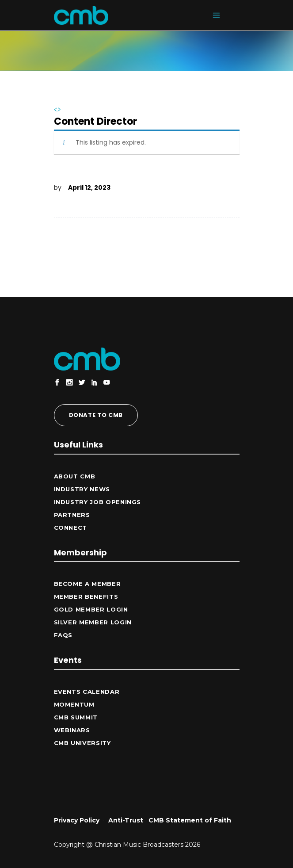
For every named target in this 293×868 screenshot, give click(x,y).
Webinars (72, 730)
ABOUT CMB (75, 476)
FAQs (63, 635)
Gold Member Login (91, 609)
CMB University (82, 743)
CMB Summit (76, 717)
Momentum (74, 704)
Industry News (82, 489)
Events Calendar (87, 692)
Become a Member (88, 584)
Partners (72, 515)
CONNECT (71, 528)
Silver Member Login (93, 622)
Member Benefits (86, 597)
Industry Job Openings (98, 502)
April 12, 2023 (89, 187)
